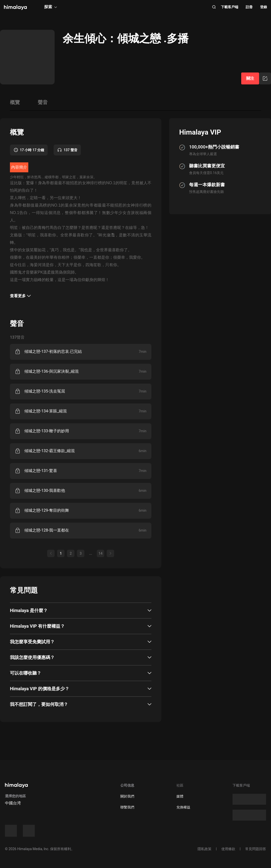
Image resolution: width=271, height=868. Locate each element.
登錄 (264, 7)
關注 (250, 78)
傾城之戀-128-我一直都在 (47, 530)
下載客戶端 (230, 7)
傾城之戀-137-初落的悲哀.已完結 (53, 351)
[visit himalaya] (15, 7)
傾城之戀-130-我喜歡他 (45, 490)
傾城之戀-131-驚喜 (41, 471)
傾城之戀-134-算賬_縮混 (46, 411)
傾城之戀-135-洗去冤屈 (45, 391)
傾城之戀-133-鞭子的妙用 (47, 431)
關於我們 (127, 796)
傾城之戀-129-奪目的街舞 (47, 510)
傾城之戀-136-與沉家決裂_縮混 (51, 371)
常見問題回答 (256, 849)
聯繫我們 (127, 807)
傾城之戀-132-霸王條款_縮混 (50, 451)
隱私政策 (204, 849)
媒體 (180, 796)
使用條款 (228, 849)
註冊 (249, 7)
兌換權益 (183, 807)
